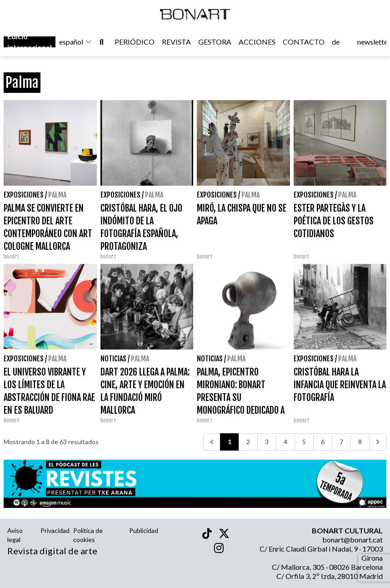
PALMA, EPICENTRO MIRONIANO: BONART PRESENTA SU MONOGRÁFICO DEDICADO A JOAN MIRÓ (241, 398)
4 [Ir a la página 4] (285, 442)
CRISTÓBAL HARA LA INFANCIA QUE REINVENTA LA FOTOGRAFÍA (340, 385)
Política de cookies (88, 535)
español (76, 42)
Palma (57, 195)
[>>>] (378, 442)
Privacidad (55, 530)
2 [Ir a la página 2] (248, 442)
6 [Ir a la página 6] (323, 442)
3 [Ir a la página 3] (267, 442)
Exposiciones (24, 195)
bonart (12, 256)
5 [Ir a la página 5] (304, 442)
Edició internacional (30, 42)
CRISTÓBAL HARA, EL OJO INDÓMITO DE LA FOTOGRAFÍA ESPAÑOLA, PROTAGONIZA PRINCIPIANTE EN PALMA (141, 234)
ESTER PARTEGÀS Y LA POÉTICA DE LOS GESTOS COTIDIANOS (334, 221)
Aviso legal (15, 535)
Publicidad (144, 530)
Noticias (113, 359)
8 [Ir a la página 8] (360, 442)
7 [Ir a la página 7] (341, 442)
